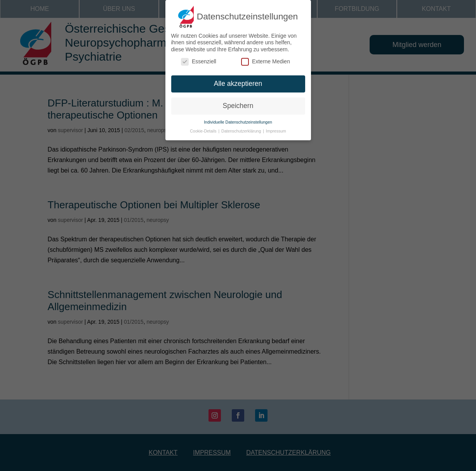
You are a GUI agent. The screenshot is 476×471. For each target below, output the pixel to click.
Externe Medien (266, 58)
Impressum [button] (276, 127)
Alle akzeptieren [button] (238, 80)
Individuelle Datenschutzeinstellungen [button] (238, 118)
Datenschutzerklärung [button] (242, 127)
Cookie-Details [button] (204, 127)
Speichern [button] (238, 101)
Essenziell (199, 58)
